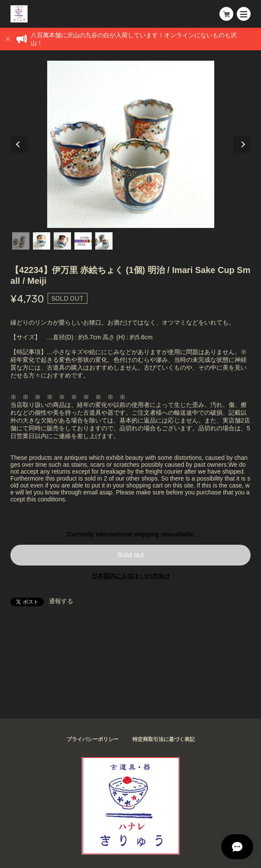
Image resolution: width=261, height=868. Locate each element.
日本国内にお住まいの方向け (131, 576)
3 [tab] (62, 241)
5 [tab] (104, 241)
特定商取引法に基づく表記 (164, 739)
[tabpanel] (130, 144)
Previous (19, 144)
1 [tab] (21, 241)
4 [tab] (83, 241)
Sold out (131, 555)
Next (242, 144)
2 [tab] (42, 241)
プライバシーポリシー (93, 739)
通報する (61, 601)
